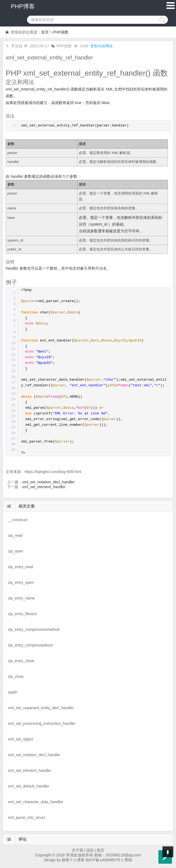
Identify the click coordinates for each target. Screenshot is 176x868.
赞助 (128, 860)
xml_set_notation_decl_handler (48, 482)
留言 (100, 850)
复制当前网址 (102, 46)
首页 (45, 32)
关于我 (77, 850)
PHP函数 (61, 32)
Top (168, 852)
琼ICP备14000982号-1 (105, 860)
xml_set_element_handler (44, 487)
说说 (90, 850)
